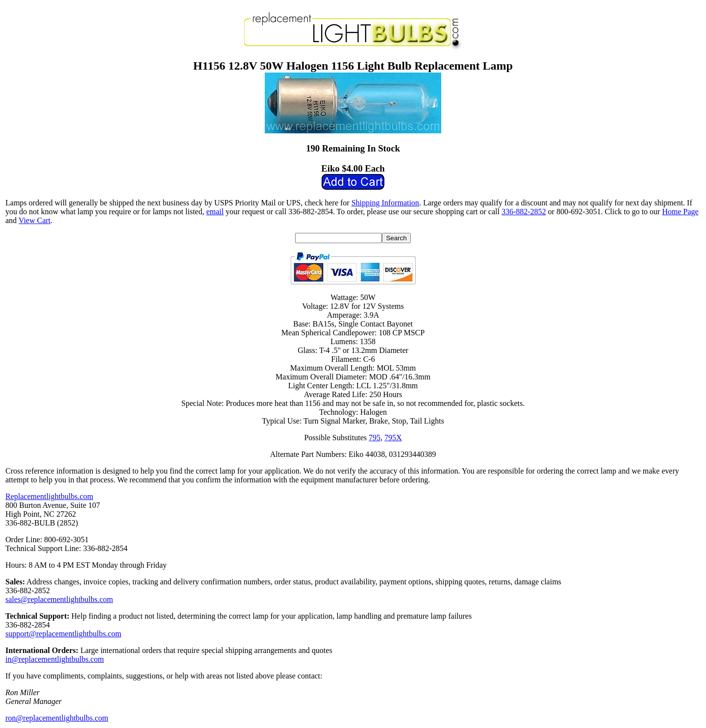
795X (393, 438)
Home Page (680, 212)
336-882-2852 (524, 212)
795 (375, 438)
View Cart (35, 220)
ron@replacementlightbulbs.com (57, 718)
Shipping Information (385, 203)
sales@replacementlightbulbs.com (59, 599)
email (215, 212)
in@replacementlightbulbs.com (55, 659)
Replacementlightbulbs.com (49, 496)
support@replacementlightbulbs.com (63, 634)
